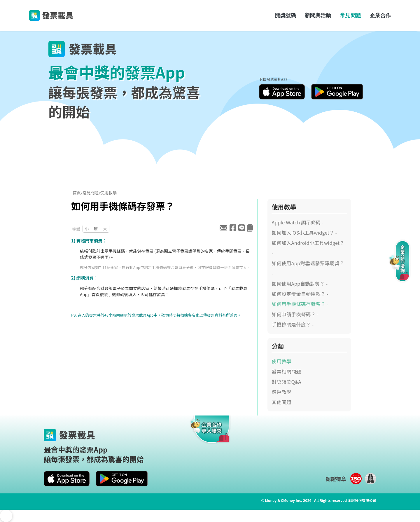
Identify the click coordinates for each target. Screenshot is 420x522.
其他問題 (281, 402)
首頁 (77, 193)
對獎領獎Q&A (286, 382)
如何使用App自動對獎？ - (300, 284)
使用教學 (108, 193)
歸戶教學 (281, 392)
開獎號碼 (286, 15)
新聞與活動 (318, 15)
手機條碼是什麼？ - (293, 324)
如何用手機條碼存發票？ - (300, 304)
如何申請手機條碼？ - (295, 314)
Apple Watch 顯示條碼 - (297, 222)
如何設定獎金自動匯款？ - (300, 294)
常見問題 (350, 15)
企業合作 (380, 15)
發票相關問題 (286, 371)
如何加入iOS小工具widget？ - (304, 233)
